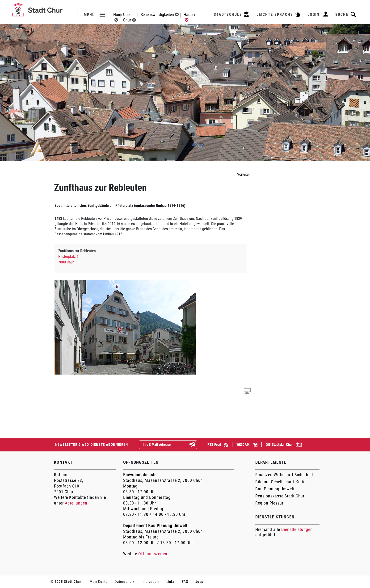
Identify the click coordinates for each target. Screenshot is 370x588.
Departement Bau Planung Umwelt (155, 526)
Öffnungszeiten (153, 554)
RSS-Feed (218, 445)
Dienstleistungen (297, 529)
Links (171, 582)
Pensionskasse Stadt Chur (280, 496)
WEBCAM (247, 445)
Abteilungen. (77, 503)
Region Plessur (269, 503)
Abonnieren (196, 445)
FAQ (185, 582)
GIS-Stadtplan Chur (284, 445)
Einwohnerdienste (140, 475)
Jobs (199, 582)
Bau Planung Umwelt (275, 489)
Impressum (150, 582)
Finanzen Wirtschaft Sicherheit (284, 475)
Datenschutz (125, 582)
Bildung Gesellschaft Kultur (281, 482)
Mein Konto (99, 582)
